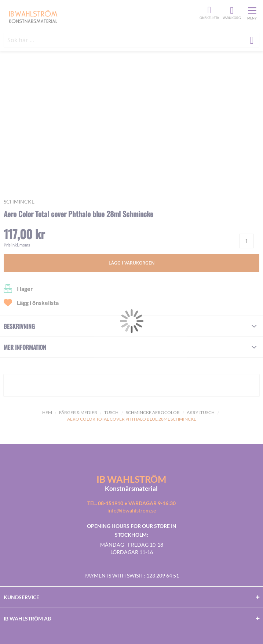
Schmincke (19, 202)
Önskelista (208, 10)
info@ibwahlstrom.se (132, 510)
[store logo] (101, 16)
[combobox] (131, 40)
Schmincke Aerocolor (153, 412)
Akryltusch (201, 412)
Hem (47, 412)
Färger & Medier (78, 412)
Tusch (111, 412)
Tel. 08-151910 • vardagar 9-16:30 (131, 503)
